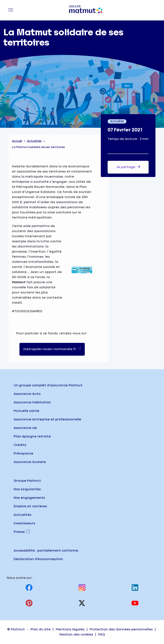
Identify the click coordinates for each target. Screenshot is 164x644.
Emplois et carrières (30, 506)
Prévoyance (23, 454)
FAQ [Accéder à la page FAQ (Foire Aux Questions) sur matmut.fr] (102, 635)
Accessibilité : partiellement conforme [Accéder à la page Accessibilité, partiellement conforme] (46, 551)
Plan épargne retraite (32, 436)
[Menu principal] (11, 10)
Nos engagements (29, 498)
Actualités (34, 141)
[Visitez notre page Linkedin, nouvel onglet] (135, 587)
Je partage (128, 167)
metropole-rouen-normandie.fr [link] (50, 349)
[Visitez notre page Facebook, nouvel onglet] (29, 587)
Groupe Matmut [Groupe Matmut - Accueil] (27, 481)
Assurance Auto (27, 394)
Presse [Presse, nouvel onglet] (19, 532)
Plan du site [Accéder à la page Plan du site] (41, 629)
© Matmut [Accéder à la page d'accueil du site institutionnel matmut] (16, 629)
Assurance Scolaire (30, 462)
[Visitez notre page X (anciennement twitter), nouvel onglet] (82, 603)
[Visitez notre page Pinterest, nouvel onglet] (29, 603)
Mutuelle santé (26, 411)
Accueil (17, 141)
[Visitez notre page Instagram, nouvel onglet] (82, 587)
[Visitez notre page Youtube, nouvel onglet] (135, 603)
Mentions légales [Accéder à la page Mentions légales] (70, 629)
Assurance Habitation (32, 402)
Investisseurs (24, 523)
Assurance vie (25, 428)
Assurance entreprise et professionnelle (47, 419)
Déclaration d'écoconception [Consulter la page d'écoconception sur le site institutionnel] (38, 559)
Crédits (20, 445)
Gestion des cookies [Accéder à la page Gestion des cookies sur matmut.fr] (76, 635)
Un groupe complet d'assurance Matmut (48, 385)
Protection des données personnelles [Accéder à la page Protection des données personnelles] (121, 629)
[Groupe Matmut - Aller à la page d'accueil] (86, 10)
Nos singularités (27, 489)
